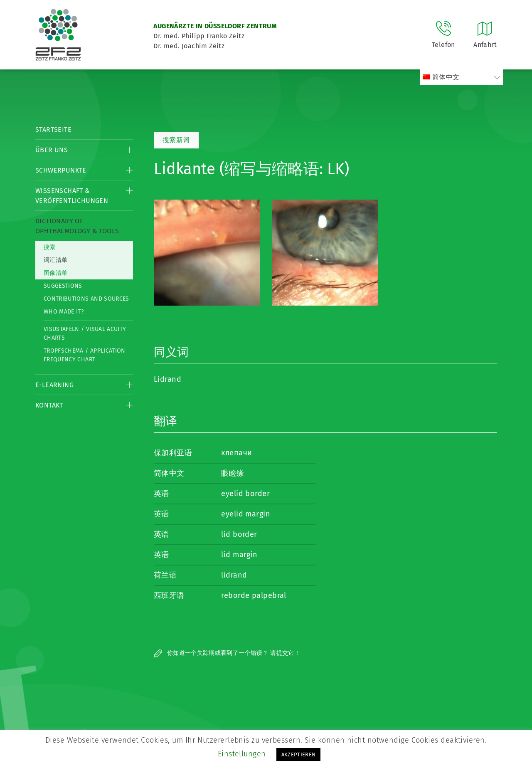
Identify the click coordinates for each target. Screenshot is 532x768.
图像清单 (55, 273)
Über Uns (52, 150)
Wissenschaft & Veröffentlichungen (72, 196)
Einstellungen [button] (242, 754)
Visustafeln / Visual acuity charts (85, 333)
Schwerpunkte (61, 170)
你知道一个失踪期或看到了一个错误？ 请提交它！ (227, 653)
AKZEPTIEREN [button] (299, 754)
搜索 (50, 247)
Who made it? (64, 312)
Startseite (53, 130)
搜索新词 (176, 140)
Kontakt (49, 405)
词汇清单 (55, 260)
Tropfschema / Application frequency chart (85, 355)
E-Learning (54, 385)
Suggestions (63, 286)
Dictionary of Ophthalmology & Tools (77, 226)
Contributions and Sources (86, 299)
